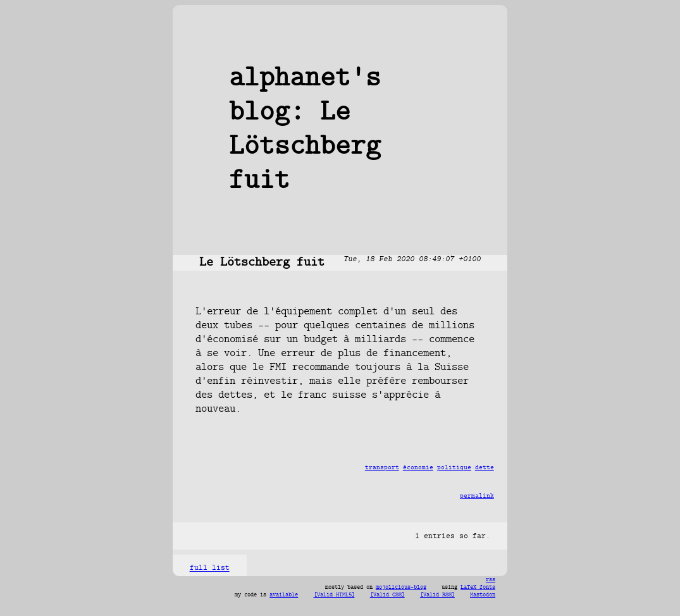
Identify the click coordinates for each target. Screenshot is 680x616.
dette (485, 468)
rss (491, 580)
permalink (477, 496)
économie (418, 468)
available (284, 595)
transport (382, 468)
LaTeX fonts (478, 588)
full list (210, 569)
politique (454, 468)
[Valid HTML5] (334, 595)
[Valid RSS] (437, 595)
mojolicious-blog (401, 588)
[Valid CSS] (387, 595)
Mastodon (483, 595)
